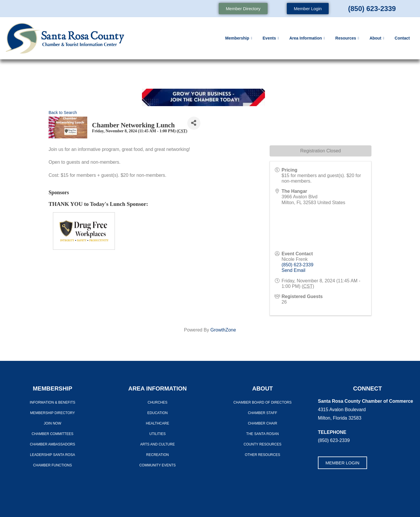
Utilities (157, 434)
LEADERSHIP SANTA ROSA (52, 455)
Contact (402, 38)
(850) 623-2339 (372, 9)
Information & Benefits (52, 402)
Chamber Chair (262, 423)
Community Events (157, 465)
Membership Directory (52, 413)
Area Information (307, 38)
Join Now (53, 423)
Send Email (293, 270)
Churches (157, 402)
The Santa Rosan (263, 434)
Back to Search (63, 113)
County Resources (263, 444)
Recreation (158, 455)
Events (271, 38)
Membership (239, 38)
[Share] (194, 123)
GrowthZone (223, 330)
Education (158, 413)
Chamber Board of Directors (263, 402)
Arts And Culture (157, 444)
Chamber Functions (52, 465)
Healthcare (158, 423)
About (377, 38)
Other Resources (262, 455)
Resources (347, 38)
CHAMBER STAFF (262, 413)
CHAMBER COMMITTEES (52, 434)
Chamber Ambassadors (52, 444)
